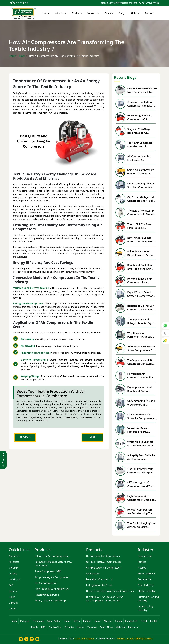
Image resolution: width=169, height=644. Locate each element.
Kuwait (81, 627)
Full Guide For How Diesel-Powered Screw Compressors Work (140, 253)
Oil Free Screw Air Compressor (103, 568)
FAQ (11, 585)
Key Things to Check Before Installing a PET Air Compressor (140, 240)
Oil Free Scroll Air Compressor (103, 556)
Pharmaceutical (147, 573)
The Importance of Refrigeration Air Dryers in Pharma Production (141, 321)
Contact (149, 13)
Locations (14, 579)
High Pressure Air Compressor (52, 589)
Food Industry (146, 585)
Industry (14, 568)
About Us (14, 556)
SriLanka (69, 627)
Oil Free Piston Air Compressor (104, 562)
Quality (109, 13)
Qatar (98, 621)
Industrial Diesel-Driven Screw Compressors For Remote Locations (141, 348)
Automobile (144, 579)
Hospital (142, 568)
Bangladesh (131, 621)
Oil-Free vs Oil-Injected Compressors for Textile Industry (141, 199)
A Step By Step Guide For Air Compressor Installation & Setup (142, 457)
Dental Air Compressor (99, 579)
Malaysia (25, 621)
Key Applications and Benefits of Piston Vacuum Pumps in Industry (139, 389)
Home (46, 13)
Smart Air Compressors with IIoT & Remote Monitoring (141, 172)
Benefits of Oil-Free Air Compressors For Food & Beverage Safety (142, 308)
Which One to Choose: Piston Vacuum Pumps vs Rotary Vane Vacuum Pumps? (142, 444)
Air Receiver (93, 573)
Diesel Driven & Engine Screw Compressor (110, 591)
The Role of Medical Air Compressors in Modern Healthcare (141, 213)
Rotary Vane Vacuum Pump (50, 601)
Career (13, 609)
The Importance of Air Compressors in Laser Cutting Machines (140, 362)
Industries (93, 13)
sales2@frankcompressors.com (121, 3)
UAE (43, 627)
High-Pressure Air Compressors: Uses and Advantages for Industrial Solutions (141, 498)
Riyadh (34, 627)
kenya (77, 621)
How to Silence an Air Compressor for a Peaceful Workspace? (140, 280)
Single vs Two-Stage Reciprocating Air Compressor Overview (140, 131)
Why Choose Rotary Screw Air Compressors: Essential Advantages (141, 416)
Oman (67, 621)
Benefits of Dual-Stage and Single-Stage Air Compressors (140, 267)
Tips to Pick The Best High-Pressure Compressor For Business (142, 226)
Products (76, 13)
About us (61, 13)
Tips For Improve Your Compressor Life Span (140, 471)
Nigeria (108, 621)
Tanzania (92, 627)
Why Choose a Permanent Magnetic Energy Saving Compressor (140, 335)
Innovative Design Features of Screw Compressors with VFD (140, 430)
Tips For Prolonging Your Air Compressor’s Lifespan (142, 525)
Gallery (135, 13)
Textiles (142, 562)
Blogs (122, 13)
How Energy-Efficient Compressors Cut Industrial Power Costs (140, 117)
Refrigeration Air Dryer (99, 585)
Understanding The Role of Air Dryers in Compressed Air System (141, 403)
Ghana (118, 621)
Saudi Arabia (54, 621)
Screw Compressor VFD (48, 571)
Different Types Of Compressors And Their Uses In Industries (141, 484)
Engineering (145, 556)
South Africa (55, 627)
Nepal (144, 621)
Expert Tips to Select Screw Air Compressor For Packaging (140, 294)
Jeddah (154, 621)
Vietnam (120, 627)
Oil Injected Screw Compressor (52, 556)
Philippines (38, 621)
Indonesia (133, 627)
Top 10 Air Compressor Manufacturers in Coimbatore (140, 145)
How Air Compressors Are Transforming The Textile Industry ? (140, 512)
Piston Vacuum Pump (47, 595)
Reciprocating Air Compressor (52, 577)
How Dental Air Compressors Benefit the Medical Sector (142, 376)
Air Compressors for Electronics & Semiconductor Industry (141, 158)
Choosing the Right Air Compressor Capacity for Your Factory (142, 104)
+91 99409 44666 (150, 3)
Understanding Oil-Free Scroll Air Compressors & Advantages (142, 185)
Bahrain (87, 621)
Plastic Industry (146, 591)
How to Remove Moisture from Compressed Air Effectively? (142, 90)
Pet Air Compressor (46, 583)
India (14, 621)
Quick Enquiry (19, 2)
